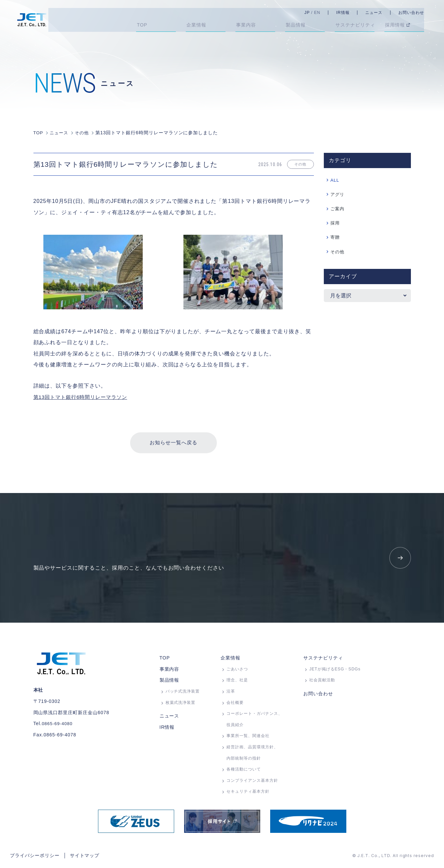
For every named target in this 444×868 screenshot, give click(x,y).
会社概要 (235, 703)
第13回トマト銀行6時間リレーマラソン (83, 397)
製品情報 (170, 681)
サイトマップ (85, 856)
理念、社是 (237, 681)
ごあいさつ (237, 670)
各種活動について (244, 770)
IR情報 (353, 13)
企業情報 (230, 658)
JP (317, 13)
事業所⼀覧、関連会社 (248, 736)
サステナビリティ (323, 658)
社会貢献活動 (322, 681)
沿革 (231, 692)
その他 (338, 253)
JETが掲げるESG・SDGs (335, 670)
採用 (335, 224)
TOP (165, 658)
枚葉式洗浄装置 (181, 703)
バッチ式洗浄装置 (183, 692)
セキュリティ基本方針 (248, 792)
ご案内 (338, 210)
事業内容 (170, 670)
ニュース (384, 13)
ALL (335, 180)
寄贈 (335, 239)
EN (327, 13)
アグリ (338, 195)
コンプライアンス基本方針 (252, 781)
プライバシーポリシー (35, 856)
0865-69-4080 (58, 724)
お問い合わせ (421, 13)
